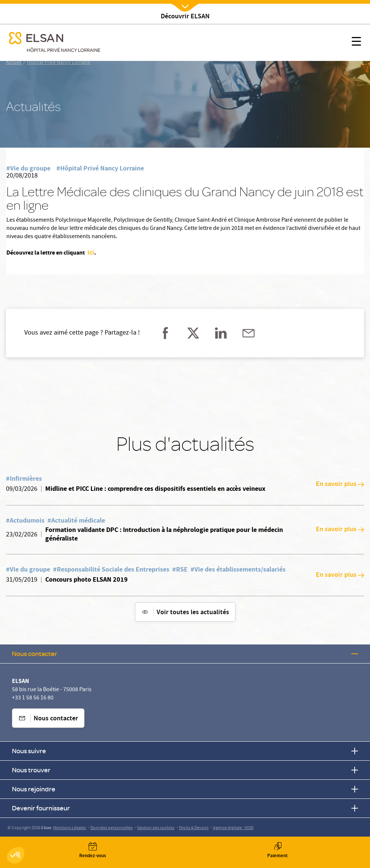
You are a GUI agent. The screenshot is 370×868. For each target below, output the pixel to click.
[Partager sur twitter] (193, 333)
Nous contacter (185, 654)
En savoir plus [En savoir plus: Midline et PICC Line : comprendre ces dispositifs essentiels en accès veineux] (340, 484)
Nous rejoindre (185, 789)
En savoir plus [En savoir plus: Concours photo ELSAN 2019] (340, 575)
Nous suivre (185, 751)
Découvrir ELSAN (185, 17)
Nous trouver (185, 770)
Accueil (14, 63)
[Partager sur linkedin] (221, 333)
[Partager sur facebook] (166, 333)
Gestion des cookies (156, 828)
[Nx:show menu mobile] (356, 43)
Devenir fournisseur (185, 808)
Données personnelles (112, 828)
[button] (16, 855)
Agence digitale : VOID (233, 828)
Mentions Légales (70, 828)
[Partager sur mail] (249, 333)
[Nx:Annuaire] (92, 850)
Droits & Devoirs (194, 828)
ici (90, 253)
